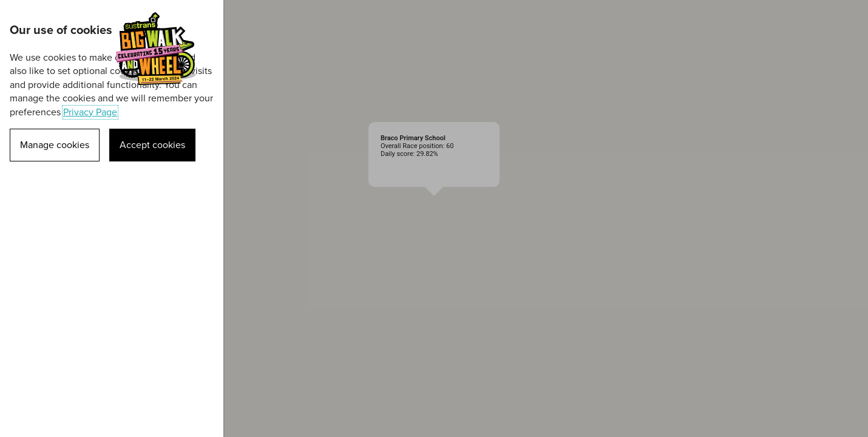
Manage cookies (55, 145)
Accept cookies (152, 145)
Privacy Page (90, 112)
